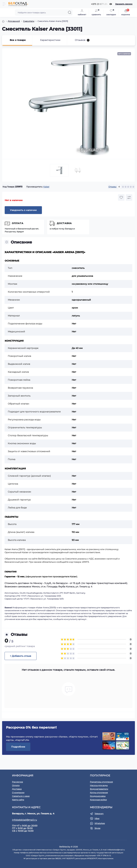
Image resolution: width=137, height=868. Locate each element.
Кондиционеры (98, 796)
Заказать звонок (124, 4)
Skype (97, 828)
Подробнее (18, 747)
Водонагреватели (99, 789)
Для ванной (14, 21)
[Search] (70, 12)
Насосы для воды (99, 785)
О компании (18, 793)
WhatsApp (100, 823)
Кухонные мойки (98, 800)
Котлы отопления (99, 793)
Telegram (99, 814)
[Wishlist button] (121, 197)
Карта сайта (18, 800)
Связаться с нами (21, 796)
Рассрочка (17, 782)
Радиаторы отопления (101, 782)
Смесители (29, 21)
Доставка (64, 223)
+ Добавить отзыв (21, 656)
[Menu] (4, 4)
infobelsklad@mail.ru (24, 820)
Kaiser (46, 187)
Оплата (18, 223)
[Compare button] (129, 197)
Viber (97, 818)
